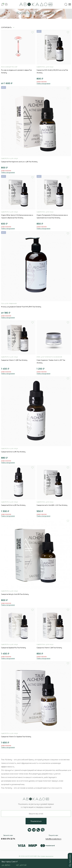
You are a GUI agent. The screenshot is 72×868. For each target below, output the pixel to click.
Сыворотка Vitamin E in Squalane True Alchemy (16, 737)
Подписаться (36, 821)
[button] (70, 860)
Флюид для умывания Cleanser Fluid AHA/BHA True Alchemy (21, 307)
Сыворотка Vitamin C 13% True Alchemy (14, 360)
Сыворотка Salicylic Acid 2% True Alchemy (15, 594)
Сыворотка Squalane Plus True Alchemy (14, 648)
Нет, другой (21, 865)
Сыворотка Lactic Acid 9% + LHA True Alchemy (52, 505)
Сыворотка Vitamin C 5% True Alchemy (49, 648)
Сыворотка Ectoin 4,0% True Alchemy (13, 505)
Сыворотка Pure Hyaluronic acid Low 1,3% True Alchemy (19, 162)
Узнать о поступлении (43, 83)
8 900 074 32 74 (8, 839)
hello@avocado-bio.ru (53, 839)
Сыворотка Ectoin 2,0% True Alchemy (13, 452)
